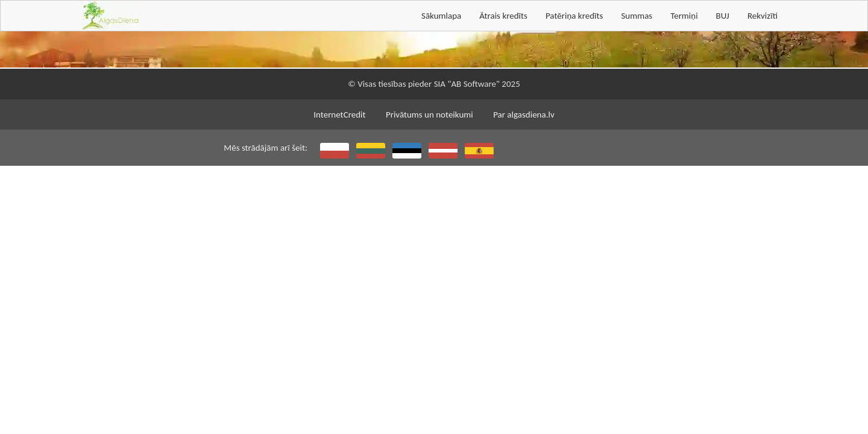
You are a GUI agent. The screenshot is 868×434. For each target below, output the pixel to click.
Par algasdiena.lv (524, 115)
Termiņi (684, 16)
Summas (637, 16)
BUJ (723, 16)
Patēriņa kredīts (574, 16)
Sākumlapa (441, 16)
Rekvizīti (763, 16)
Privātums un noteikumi (429, 115)
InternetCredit (339, 115)
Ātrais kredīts (503, 16)
